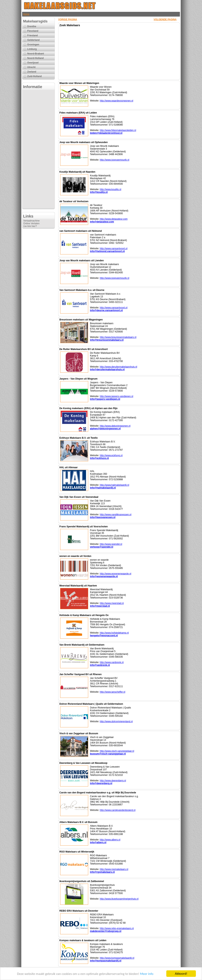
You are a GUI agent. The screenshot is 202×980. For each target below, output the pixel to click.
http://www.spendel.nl (111, 544)
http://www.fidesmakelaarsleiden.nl (118, 130)
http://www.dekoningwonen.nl (115, 426)
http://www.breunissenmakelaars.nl (118, 337)
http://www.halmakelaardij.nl (115, 485)
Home (26, 14)
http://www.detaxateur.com (114, 219)
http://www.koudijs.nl (111, 189)
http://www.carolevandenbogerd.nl (118, 810)
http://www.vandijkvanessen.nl (116, 515)
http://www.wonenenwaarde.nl (115, 574)
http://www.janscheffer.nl (113, 692)
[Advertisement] (38, 149)
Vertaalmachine (31, 221)
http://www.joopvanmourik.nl (115, 160)
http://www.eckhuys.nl (111, 455)
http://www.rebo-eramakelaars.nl (117, 928)
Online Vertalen (31, 223)
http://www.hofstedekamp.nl (114, 633)
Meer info (147, 974)
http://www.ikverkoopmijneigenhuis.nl (119, 899)
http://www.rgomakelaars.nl (114, 869)
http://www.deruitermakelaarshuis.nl (118, 367)
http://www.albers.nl (110, 840)
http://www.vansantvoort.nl (114, 248)
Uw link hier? (30, 226)
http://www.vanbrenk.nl (112, 662)
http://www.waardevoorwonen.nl (116, 101)
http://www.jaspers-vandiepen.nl (116, 396)
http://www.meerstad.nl (112, 603)
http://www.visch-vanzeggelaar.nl (117, 751)
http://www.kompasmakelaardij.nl (117, 958)
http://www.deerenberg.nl (113, 781)
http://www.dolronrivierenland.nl (116, 721)
